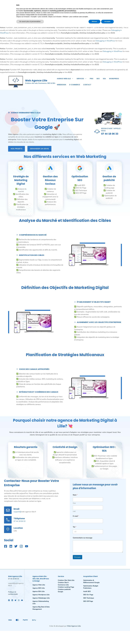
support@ (17, 512)
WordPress (114, 79)
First (74, 503)
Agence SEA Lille (39, 591)
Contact (87, 85)
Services (82, 79)
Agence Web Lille (66, 79)
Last (74, 511)
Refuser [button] (94, 638)
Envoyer (77, 557)
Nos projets (17, 149)
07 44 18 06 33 (19, 521)
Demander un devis (39, 149)
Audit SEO (87, 591)
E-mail (76, 516)
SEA (104, 79)
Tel (75, 527)
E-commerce (75, 85)
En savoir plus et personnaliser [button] (30, 638)
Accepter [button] (107, 638)
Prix (92, 79)
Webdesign (61, 85)
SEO (98, 79)
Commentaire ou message (83, 538)
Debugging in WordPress (105, 20)
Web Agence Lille (36, 81)
